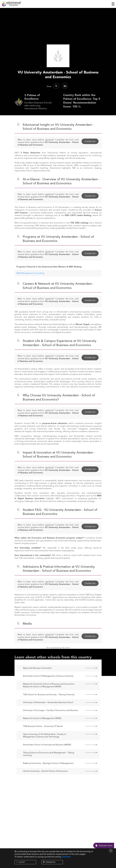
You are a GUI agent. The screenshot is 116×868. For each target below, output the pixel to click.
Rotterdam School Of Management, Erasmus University (48, 684)
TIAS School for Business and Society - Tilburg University (49, 703)
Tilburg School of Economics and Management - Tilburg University (49, 762)
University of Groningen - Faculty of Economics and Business (51, 719)
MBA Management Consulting (30, 282)
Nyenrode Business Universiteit (37, 677)
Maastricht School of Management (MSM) (42, 727)
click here (66, 857)
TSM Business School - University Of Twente (43, 735)
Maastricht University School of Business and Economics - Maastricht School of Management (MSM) (49, 694)
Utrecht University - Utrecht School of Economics (45, 780)
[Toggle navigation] (113, 4)
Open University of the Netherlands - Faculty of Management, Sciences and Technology (44, 744)
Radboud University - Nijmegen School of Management (48, 772)
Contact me (90, 150)
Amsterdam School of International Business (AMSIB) (47, 753)
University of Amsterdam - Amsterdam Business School (48, 711)
